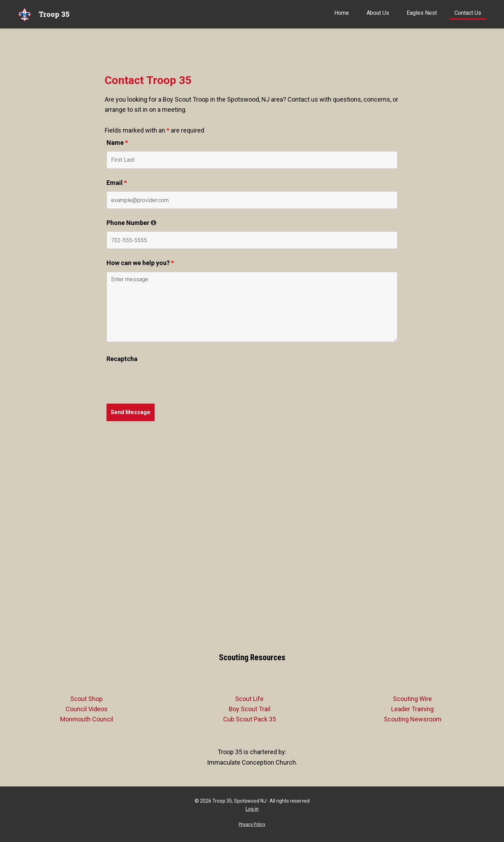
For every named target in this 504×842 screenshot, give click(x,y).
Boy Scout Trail (250, 709)
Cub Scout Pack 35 (250, 719)
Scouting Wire (412, 699)
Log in (252, 809)
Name (117, 143)
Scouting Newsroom (413, 719)
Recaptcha (122, 359)
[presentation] (160, 381)
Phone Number (131, 223)
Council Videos (87, 709)
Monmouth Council (87, 719)
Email (117, 183)
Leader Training (412, 709)
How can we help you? (140, 263)
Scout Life (249, 699)
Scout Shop (86, 699)
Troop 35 (54, 14)
